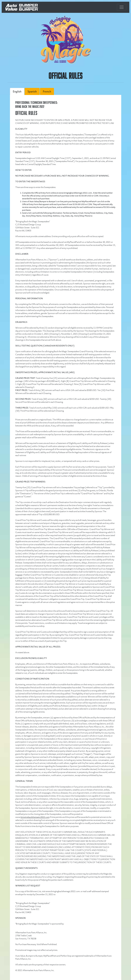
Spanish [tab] (32, 91)
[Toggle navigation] (122, 7)
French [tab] (47, 91)
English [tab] (17, 91)
